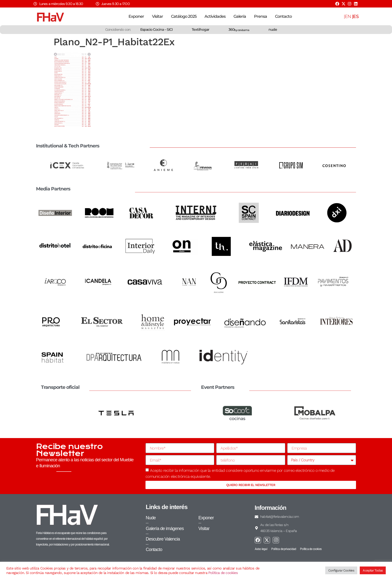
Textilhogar (200, 29)
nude (273, 29)
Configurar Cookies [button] (341, 570)
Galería (240, 16)
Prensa (260, 16)
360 (239, 29)
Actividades (215, 16)
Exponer (136, 16)
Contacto (283, 16)
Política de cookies (223, 573)
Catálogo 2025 (184, 16)
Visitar (157, 16)
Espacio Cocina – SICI (156, 29)
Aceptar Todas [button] (373, 570)
